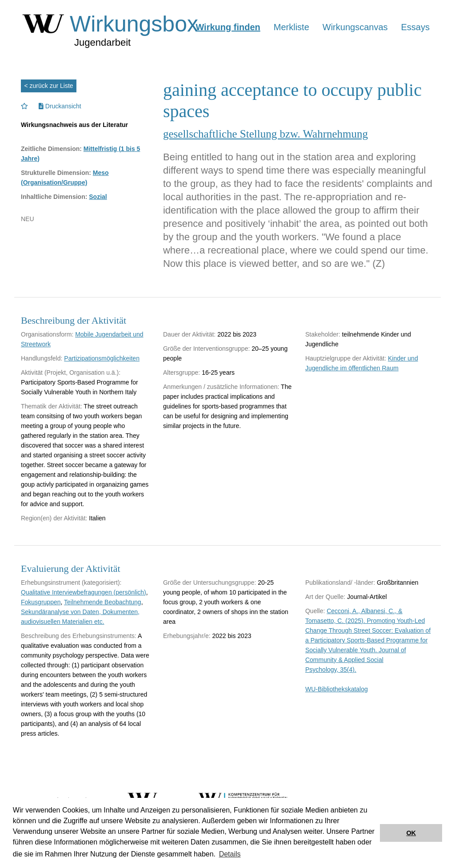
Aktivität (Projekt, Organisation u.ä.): (71, 373)
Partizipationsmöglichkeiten (102, 358)
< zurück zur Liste (49, 86)
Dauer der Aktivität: (189, 334)
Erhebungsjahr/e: (187, 636)
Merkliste (291, 27)
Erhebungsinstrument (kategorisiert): (71, 583)
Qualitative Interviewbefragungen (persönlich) (84, 592)
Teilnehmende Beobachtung (103, 602)
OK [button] (411, 833)
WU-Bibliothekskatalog (337, 689)
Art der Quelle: (325, 597)
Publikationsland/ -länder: (340, 583)
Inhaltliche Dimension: (54, 197)
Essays (415, 27)
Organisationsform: (47, 334)
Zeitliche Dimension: (51, 149)
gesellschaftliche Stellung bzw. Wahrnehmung (265, 134)
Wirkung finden (228, 27)
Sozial (98, 197)
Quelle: (315, 611)
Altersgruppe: (182, 373)
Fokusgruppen (41, 602)
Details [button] (230, 854)
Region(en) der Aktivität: (54, 518)
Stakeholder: (323, 334)
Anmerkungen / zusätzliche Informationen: (221, 387)
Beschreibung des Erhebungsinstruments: (79, 636)
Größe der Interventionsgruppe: (206, 349)
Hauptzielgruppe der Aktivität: (346, 358)
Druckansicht (60, 106)
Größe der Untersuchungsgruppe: (210, 583)
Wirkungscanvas (355, 27)
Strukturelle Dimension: (56, 173)
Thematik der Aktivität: (52, 406)
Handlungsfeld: (42, 358)
